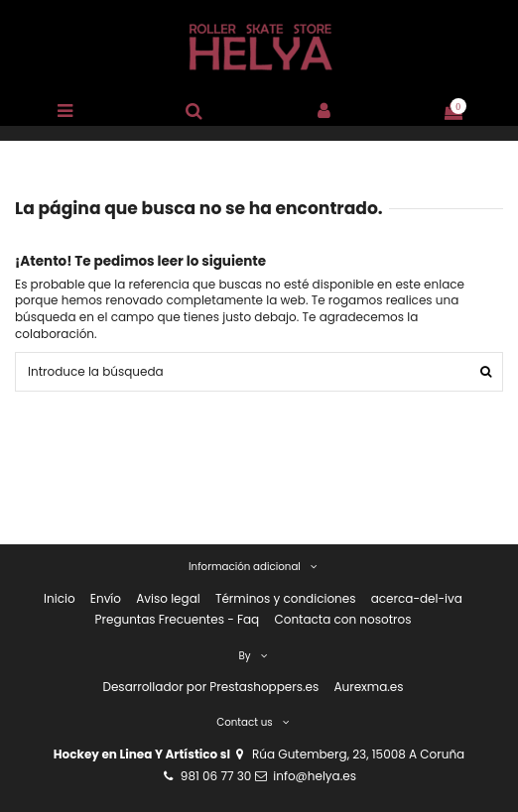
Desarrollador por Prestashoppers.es (210, 687)
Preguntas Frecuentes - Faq (178, 620)
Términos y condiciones (286, 599)
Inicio (60, 599)
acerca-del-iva (417, 599)
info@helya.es (315, 776)
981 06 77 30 (216, 776)
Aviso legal (168, 599)
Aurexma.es (368, 687)
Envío (106, 599)
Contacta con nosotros (342, 620)
